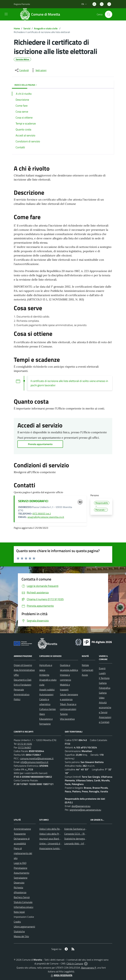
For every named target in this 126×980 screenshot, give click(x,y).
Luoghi (102, 673)
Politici (17, 699)
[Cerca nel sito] (109, 14)
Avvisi (85, 675)
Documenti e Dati (23, 680)
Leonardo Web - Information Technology (85, 843)
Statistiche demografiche (77, 839)
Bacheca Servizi (22, 897)
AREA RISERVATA (61, 975)
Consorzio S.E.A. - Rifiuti (76, 834)
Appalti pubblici (47, 690)
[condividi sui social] (22, 70)
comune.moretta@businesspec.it (37, 758)
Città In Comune (75, 964)
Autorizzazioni (46, 694)
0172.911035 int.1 (42, 514)
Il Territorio (104, 678)
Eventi (102, 668)
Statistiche (19, 931)
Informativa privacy (24, 907)
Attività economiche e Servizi (105, 707)
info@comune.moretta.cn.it (34, 762)
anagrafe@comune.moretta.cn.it (46, 517)
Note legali (19, 912)
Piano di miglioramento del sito (23, 853)
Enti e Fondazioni (22, 685)
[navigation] (6, 14)
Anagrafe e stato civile (46, 28)
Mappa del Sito (21, 936)
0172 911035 (25, 744)
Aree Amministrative (24, 670)
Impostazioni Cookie (24, 917)
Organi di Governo (23, 665)
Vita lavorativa (67, 719)
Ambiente (44, 675)
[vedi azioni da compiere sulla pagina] (39, 70)
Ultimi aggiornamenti (24, 927)
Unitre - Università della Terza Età (56, 843)
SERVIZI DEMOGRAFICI (33, 501)
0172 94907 (25, 747)
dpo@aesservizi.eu (81, 806)
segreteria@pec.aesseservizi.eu (85, 810)
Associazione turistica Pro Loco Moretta (59, 848)
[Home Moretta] (41, 14)
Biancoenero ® (89, 968)
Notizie (85, 665)
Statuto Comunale (23, 902)
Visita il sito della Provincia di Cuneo (57, 834)
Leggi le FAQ (20, 863)
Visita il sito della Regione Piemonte (57, 829)
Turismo (64, 714)
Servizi (27, 28)
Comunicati (87, 670)
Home (17, 28)
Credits (17, 922)
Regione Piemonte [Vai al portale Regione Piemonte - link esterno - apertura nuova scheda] (22, 4)
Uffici (16, 675)
